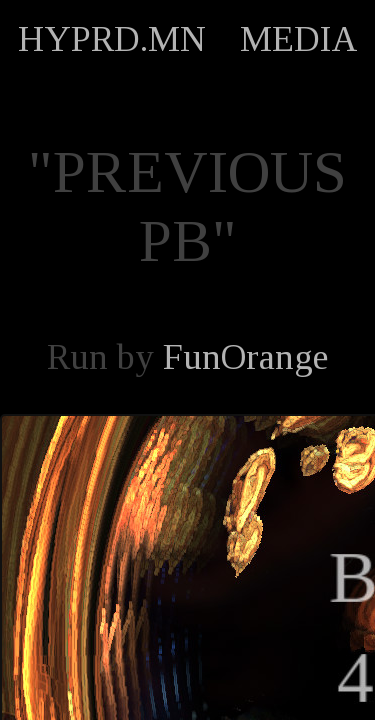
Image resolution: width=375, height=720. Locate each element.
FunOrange (245, 357)
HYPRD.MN (112, 39)
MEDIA (299, 39)
